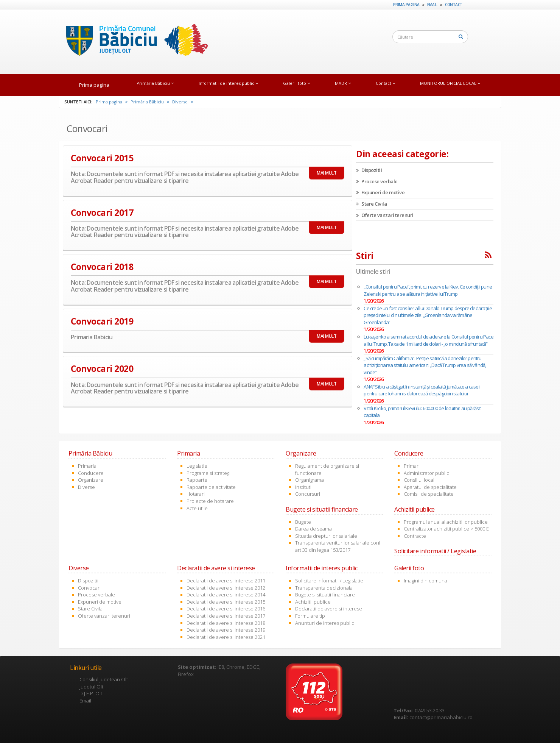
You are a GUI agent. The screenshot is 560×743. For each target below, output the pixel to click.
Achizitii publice (313, 602)
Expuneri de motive (380, 192)
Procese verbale (377, 181)
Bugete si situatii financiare (325, 595)
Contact (454, 5)
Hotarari (196, 494)
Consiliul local (419, 480)
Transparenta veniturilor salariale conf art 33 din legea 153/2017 (338, 546)
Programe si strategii (209, 473)
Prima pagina (406, 5)
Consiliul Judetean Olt (104, 679)
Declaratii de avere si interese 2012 (226, 588)
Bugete (303, 522)
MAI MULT (327, 173)
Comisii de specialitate (429, 494)
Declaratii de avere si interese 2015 (226, 602)
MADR (343, 83)
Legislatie (197, 466)
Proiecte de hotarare (210, 501)
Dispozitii (369, 170)
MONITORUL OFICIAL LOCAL (450, 83)
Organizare (91, 480)
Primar (411, 466)
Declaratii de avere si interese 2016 (226, 609)
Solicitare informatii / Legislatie (329, 581)
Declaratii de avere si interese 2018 (226, 623)
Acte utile (197, 508)
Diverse (183, 102)
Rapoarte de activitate (211, 487)
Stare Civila (371, 204)
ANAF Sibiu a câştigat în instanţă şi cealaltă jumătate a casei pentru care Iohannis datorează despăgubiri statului (421, 390)
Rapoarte (197, 480)
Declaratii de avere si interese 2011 (226, 581)
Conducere (91, 473)
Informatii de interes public (228, 83)
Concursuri (308, 494)
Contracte (415, 536)
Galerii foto (296, 83)
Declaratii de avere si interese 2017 (226, 616)
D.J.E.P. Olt (91, 693)
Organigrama (310, 480)
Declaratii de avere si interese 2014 (226, 595)
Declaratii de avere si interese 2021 (226, 637)
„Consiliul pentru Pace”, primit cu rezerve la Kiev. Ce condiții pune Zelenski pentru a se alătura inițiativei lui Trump (428, 290)
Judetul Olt (91, 687)
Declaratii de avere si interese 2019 (226, 630)
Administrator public (426, 473)
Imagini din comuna (425, 581)
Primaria (87, 466)
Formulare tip (310, 616)
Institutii (304, 487)
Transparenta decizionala (324, 588)
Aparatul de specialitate (430, 487)
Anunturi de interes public (325, 623)
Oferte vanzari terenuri (385, 215)
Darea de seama (313, 529)
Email (432, 5)
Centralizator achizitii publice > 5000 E (446, 529)
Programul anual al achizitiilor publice (446, 522)
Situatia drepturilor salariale (326, 536)
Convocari (89, 588)
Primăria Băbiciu (155, 83)
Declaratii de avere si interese (329, 609)
